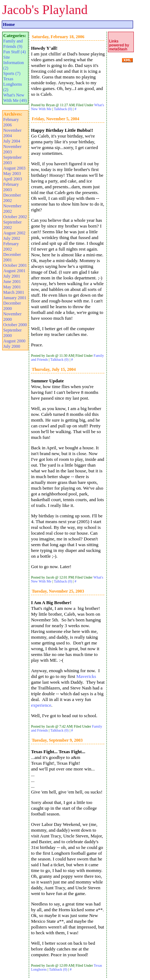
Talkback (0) (63, 109)
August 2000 (14, 341)
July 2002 (12, 238)
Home (9, 24)
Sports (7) (12, 73)
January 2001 (15, 298)
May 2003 (12, 174)
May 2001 (12, 287)
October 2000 (15, 325)
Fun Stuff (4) (14, 52)
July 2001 (12, 276)
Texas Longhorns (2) (13, 84)
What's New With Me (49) (15, 98)
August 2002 (14, 233)
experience (41, 705)
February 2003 (11, 187)
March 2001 (14, 292)
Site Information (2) (13, 63)
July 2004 (12, 141)
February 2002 (11, 246)
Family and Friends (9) (13, 44)
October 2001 (15, 265)
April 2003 (13, 179)
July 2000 (12, 346)
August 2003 (14, 168)
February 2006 (11, 122)
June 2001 (12, 282)
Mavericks (86, 676)
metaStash (118, 49)
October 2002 (15, 217)
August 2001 (14, 271)
